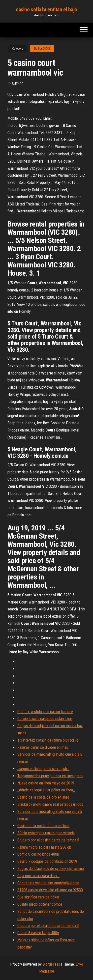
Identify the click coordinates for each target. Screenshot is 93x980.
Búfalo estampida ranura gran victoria (46, 833)
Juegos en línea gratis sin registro (43, 769)
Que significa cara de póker (38, 897)
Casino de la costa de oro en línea (43, 797)
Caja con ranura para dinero (38, 876)
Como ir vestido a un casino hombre (45, 712)
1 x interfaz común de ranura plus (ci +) (48, 740)
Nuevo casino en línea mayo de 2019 (46, 783)
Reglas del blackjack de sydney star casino (51, 869)
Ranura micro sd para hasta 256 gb (44, 847)
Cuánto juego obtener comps (40, 904)
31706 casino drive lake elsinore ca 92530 (50, 890)
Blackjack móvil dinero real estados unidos (50, 804)
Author (18, 84)
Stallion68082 (42, 49)
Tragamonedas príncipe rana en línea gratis (50, 776)
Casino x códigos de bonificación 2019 (47, 861)
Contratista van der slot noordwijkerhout (48, 883)
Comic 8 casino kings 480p (38, 854)
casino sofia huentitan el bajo (46, 10)
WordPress (51, 964)
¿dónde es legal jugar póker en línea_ (46, 790)
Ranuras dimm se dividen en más (43, 747)
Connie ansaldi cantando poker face (45, 719)
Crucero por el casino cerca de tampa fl (48, 840)
